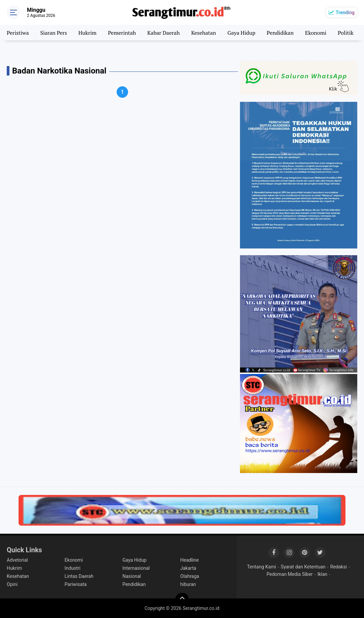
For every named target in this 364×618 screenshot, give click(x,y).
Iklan (323, 574)
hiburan (188, 584)
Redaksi (339, 567)
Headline (190, 560)
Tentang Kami (262, 567)
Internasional (136, 568)
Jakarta (188, 568)
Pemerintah (122, 33)
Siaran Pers (53, 33)
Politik (346, 33)
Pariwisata (76, 584)
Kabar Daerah (163, 33)
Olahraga (190, 576)
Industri (73, 568)
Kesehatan (204, 33)
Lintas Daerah (79, 576)
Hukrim (88, 33)
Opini (12, 584)
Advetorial (17, 560)
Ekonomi (316, 33)
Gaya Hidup (241, 33)
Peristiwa (18, 33)
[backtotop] (182, 599)
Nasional (132, 576)
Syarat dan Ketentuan (303, 567)
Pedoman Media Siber (290, 574)
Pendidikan (280, 33)
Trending (345, 12)
